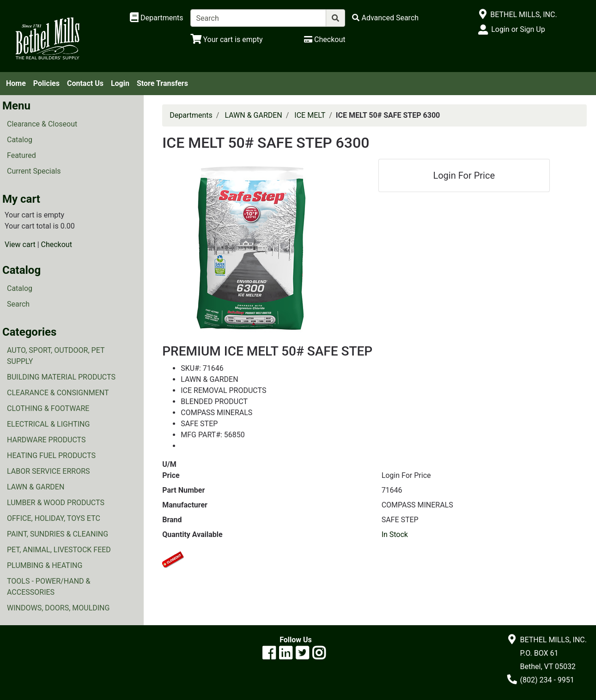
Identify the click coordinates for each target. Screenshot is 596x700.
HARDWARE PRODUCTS (46, 440)
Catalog (20, 140)
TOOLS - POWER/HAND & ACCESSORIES (49, 587)
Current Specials (34, 171)
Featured (21, 155)
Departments (191, 115)
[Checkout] (325, 39)
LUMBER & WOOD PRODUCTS (56, 503)
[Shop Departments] (157, 18)
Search (18, 304)
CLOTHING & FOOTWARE (48, 408)
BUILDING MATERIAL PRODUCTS (61, 377)
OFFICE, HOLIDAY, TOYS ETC (54, 518)
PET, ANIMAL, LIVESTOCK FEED (59, 550)
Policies (46, 83)
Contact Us (85, 83)
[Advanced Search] (385, 18)
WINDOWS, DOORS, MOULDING (58, 608)
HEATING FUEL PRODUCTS (51, 456)
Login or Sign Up (518, 29)
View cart (20, 244)
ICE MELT (310, 115)
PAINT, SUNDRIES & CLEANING (58, 534)
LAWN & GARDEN (36, 487)
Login (120, 83)
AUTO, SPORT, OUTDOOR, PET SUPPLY (56, 356)
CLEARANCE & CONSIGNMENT (58, 393)
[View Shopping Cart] (227, 39)
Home (16, 83)
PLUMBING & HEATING (45, 565)
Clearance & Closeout (42, 124)
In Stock (395, 534)
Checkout (57, 244)
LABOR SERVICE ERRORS (49, 471)
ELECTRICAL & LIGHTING (48, 424)
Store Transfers (162, 83)
